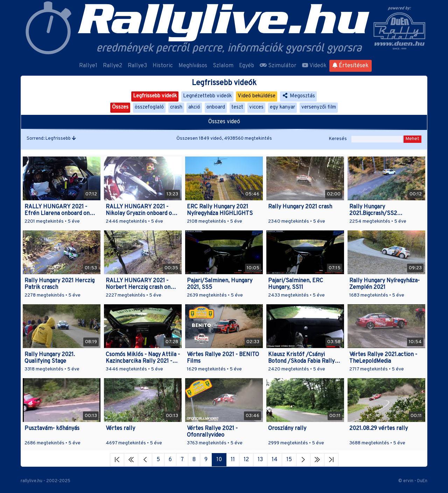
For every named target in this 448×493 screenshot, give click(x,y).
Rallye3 (137, 66)
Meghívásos (193, 66)
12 (246, 460)
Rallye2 (113, 66)
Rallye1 (88, 66)
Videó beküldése (257, 96)
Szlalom (223, 66)
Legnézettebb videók (207, 96)
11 (233, 460)
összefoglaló (149, 107)
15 (289, 460)
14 (275, 460)
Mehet (412, 139)
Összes (120, 107)
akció (194, 107)
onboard (216, 107)
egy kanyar (282, 107)
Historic (163, 66)
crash (176, 107)
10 (219, 460)
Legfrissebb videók (155, 96)
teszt (237, 107)
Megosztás (298, 96)
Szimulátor (278, 66)
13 (260, 460)
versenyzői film (319, 107)
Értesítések (351, 66)
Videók (314, 66)
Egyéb (247, 66)
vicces (256, 107)
